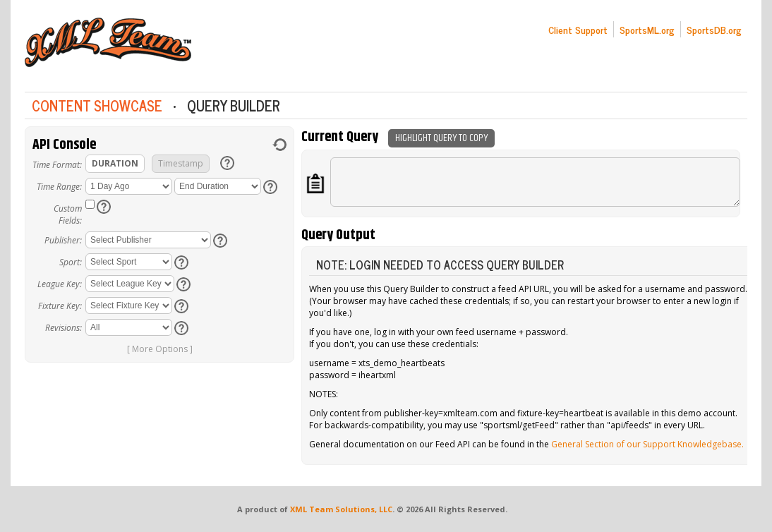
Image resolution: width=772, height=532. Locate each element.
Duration (115, 163)
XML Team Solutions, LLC (341, 509)
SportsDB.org (714, 29)
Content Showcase (97, 105)
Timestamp (181, 163)
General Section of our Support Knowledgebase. (647, 444)
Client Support (578, 29)
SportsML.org (647, 29)
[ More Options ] (160, 349)
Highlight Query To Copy (441, 138)
